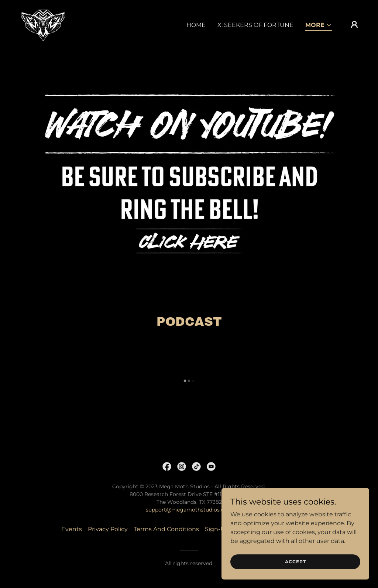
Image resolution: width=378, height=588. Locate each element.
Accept (295, 562)
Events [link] (72, 529)
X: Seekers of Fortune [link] (255, 25)
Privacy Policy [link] (108, 529)
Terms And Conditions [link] (166, 529)
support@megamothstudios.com (189, 510)
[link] (42, 24)
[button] (319, 26)
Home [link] (196, 25)
